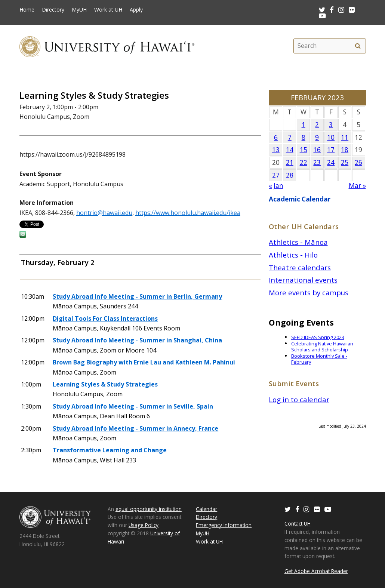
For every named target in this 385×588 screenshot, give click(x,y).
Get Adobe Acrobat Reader (316, 571)
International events (303, 280)
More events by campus (309, 293)
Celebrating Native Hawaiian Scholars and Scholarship (322, 347)
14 (290, 150)
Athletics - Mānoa (298, 242)
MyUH (79, 10)
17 (331, 150)
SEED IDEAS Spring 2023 (318, 337)
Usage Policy (144, 525)
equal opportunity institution (149, 509)
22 (304, 162)
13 (276, 150)
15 (304, 150)
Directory (53, 10)
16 (317, 150)
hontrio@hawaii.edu (104, 213)
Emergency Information (224, 525)
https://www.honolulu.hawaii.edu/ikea (188, 213)
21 (290, 162)
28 (290, 175)
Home (27, 10)
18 (345, 150)
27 (276, 175)
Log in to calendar (299, 399)
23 (317, 162)
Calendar (207, 509)
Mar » (357, 186)
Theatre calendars (300, 267)
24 (331, 162)
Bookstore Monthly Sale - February (319, 359)
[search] (358, 46)
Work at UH (108, 10)
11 (345, 137)
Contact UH (298, 524)
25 (345, 162)
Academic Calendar (300, 199)
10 (331, 137)
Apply (136, 10)
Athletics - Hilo (293, 255)
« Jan (276, 186)
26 (358, 162)
